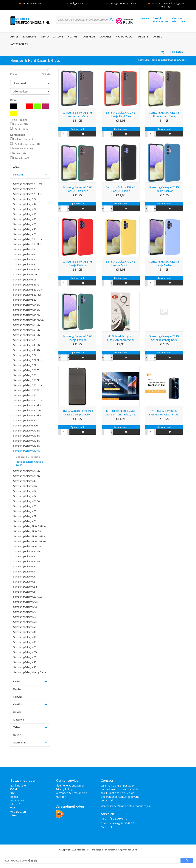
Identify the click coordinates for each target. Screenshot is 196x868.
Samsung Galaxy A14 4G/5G (28, 320)
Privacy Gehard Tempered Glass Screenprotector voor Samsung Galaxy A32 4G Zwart (77, 413)
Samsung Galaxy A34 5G (27, 310)
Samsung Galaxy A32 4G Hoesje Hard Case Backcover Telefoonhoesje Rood (121, 114)
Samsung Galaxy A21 (25, 582)
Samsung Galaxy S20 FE (26, 390)
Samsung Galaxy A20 (25, 657)
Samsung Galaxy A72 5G (27, 431)
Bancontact (17, 800)
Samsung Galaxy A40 (25, 632)
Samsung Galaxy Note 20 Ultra (30, 526)
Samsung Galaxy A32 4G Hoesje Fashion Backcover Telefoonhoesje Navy (164, 189)
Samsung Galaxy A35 (25, 259)
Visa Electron (18, 812)
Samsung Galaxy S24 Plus (27, 244)
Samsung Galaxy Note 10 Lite (29, 536)
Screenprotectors (23, 149)
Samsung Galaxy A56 (25, 214)
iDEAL (14, 789)
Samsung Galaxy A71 (25, 557)
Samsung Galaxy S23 (25, 300)
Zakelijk (157, 18)
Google (105, 36)
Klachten (61, 797)
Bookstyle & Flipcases (28, 457)
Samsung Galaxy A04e (25, 486)
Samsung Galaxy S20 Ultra (28, 400)
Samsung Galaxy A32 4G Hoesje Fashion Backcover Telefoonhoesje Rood (77, 263)
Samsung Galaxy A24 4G (27, 315)
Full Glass (20, 153)
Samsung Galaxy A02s (25, 516)
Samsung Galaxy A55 (25, 254)
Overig (158, 36)
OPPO (45, 36)
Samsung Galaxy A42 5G (27, 441)
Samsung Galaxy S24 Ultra (28, 239)
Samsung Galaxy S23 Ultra (28, 290)
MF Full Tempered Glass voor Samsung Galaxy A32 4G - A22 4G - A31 (121, 413)
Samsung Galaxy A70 (25, 612)
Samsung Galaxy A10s (25, 662)
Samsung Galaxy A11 (25, 592)
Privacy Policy (64, 789)
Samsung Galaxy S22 (25, 365)
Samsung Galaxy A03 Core (28, 501)
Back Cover (21, 124)
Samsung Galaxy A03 (25, 506)
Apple (14, 36)
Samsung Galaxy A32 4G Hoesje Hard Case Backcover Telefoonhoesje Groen (164, 114)
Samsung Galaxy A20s (25, 647)
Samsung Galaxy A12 (25, 481)
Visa (13, 808)
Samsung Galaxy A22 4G (27, 476)
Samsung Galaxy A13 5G (27, 345)
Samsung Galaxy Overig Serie (30, 672)
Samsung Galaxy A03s (25, 511)
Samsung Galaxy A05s (25, 275)
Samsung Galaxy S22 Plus (27, 360)
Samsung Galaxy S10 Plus (27, 416)
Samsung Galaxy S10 (25, 421)
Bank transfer (18, 785)
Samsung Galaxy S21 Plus (27, 380)
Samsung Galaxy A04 (25, 496)
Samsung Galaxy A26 (25, 224)
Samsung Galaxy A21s (25, 587)
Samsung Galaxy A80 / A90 (28, 597)
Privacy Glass (21, 158)
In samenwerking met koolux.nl (121, 850)
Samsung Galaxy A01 (25, 521)
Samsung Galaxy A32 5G (27, 446)
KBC (13, 793)
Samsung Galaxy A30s (25, 637)
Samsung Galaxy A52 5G (27, 436)
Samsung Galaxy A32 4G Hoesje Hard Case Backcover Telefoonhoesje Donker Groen (77, 189)
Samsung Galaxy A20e (25, 652)
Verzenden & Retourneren (71, 793)
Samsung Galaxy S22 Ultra (28, 355)
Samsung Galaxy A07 (25, 209)
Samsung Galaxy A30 (25, 642)
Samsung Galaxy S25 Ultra (28, 184)
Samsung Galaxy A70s (25, 607)
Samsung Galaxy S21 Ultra (28, 385)
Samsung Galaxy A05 (25, 280)
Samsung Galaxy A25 (25, 265)
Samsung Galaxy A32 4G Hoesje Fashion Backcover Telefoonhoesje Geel (121, 263)
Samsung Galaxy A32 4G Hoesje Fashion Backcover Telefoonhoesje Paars (164, 263)
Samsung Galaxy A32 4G (27, 451)
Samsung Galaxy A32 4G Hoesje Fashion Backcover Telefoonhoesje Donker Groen (77, 338)
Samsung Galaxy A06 (25, 234)
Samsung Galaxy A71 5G (27, 551)
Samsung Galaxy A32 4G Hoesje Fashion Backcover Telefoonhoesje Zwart (121, 189)
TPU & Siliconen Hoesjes (27, 144)
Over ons (177, 18)
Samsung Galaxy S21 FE (26, 370)
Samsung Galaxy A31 (25, 577)
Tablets (142, 36)
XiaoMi (58, 36)
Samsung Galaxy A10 (25, 667)
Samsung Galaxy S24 (25, 249)
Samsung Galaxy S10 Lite (27, 411)
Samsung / (145, 60)
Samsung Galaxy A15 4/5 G (28, 270)
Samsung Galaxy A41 (25, 572)
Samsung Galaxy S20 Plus (27, 405)
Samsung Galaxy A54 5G (27, 305)
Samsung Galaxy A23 (25, 340)
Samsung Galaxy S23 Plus (27, 295)
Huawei (73, 36)
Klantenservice (161, 22)
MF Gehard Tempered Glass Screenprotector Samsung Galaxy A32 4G (121, 338)
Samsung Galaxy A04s (25, 491)
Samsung (30, 36)
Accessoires (19, 44)
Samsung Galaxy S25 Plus (27, 194)
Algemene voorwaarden (70, 785)
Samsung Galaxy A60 (25, 617)
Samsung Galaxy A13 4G (27, 350)
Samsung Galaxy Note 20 (27, 531)
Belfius (14, 797)
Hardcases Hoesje (23, 139)
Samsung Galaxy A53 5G (27, 330)
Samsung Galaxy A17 (25, 204)
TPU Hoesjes (21, 129)
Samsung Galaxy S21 (25, 375)
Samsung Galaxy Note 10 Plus (30, 541)
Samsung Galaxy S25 (25, 189)
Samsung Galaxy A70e (25, 602)
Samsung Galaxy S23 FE (26, 285)
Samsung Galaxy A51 (25, 567)
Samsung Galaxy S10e (25, 426)
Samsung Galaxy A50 (25, 627)
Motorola (124, 36)
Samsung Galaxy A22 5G (27, 471)
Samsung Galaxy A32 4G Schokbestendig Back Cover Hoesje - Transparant (164, 338)
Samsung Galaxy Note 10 (27, 546)
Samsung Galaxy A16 (25, 229)
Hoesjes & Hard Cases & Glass (168, 60)
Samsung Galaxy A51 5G (27, 562)
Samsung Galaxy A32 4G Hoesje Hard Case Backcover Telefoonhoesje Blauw (77, 114)
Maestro (15, 815)
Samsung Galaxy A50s (25, 622)
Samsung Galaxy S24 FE (26, 199)
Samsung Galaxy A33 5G (27, 335)
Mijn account (179, 22)
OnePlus (89, 36)
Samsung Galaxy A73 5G (27, 325)
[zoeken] (90, 861)
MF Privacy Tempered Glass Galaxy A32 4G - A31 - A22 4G (164, 413)
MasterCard (17, 804)
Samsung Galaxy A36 (25, 219)
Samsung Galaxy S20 (25, 395)
